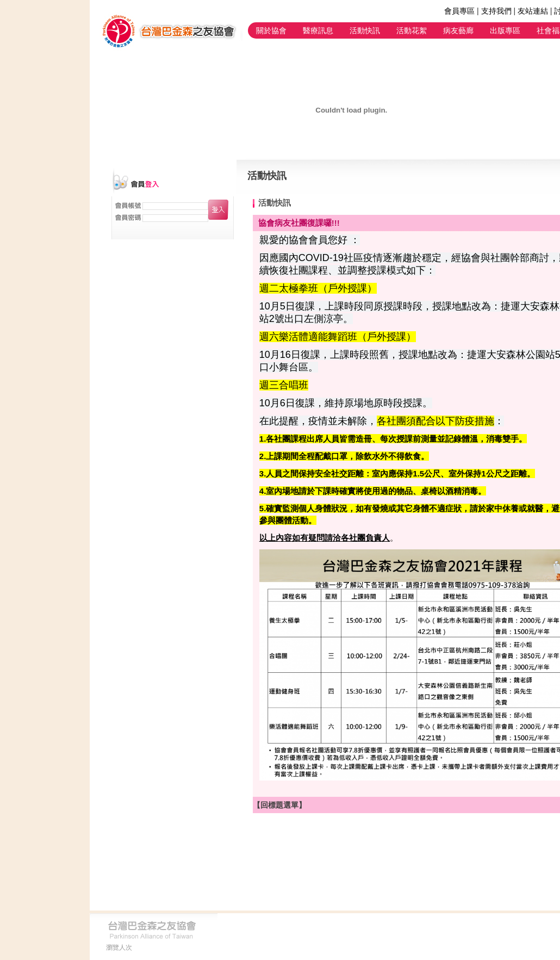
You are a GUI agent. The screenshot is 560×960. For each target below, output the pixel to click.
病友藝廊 (458, 30)
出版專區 (505, 30)
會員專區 (459, 11)
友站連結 (533, 11)
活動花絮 (412, 30)
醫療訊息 (318, 30)
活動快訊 (365, 30)
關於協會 (271, 30)
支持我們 (496, 11)
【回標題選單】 (279, 805)
